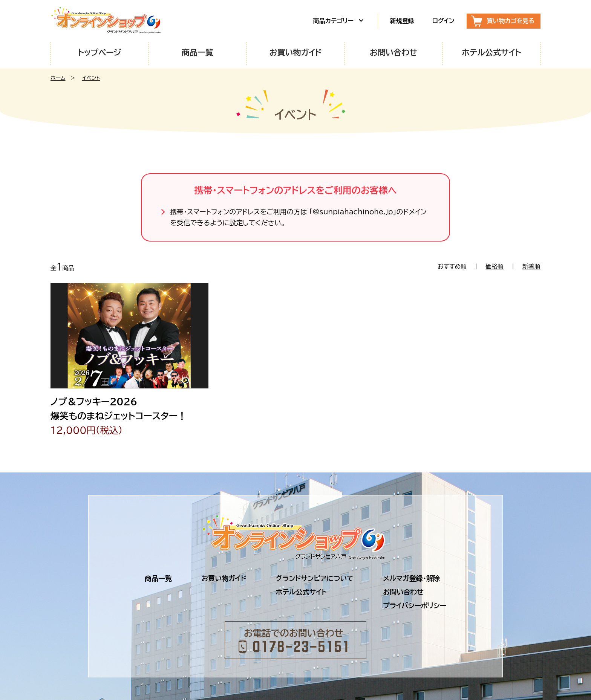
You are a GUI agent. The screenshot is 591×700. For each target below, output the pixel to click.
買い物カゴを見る (511, 21)
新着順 (531, 266)
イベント (91, 78)
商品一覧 (198, 53)
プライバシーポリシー (415, 605)
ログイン (443, 21)
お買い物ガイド (295, 53)
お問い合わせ (393, 53)
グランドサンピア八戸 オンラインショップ (107, 21)
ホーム (58, 78)
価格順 (495, 266)
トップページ (99, 53)
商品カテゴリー (339, 20)
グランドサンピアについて (315, 578)
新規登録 (402, 21)
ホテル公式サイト (491, 53)
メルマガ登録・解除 (411, 578)
